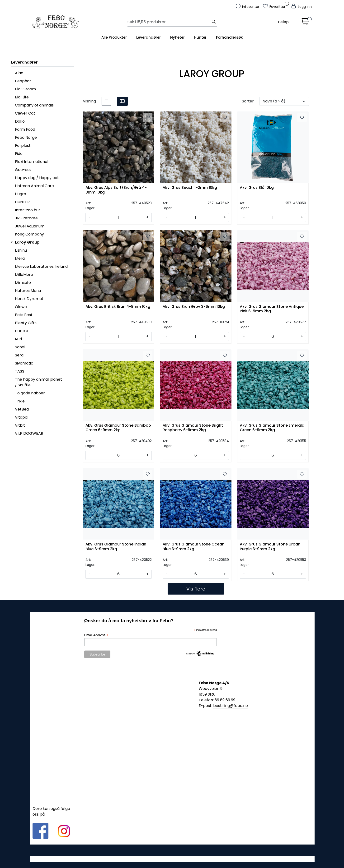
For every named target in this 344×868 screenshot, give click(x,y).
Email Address (96, 635)
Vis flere (196, 589)
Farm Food (25, 129)
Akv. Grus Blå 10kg (257, 188)
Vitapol (22, 417)
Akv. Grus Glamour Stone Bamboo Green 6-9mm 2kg (118, 428)
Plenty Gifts (26, 323)
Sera (19, 355)
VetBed (22, 409)
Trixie (20, 401)
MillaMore (24, 275)
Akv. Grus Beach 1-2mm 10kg (190, 188)
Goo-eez (23, 170)
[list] (106, 101)
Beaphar (23, 81)
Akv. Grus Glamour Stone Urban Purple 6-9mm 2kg (270, 547)
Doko (20, 121)
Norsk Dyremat (29, 299)
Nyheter (177, 37)
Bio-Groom (25, 89)
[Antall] (118, 217)
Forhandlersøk (229, 37)
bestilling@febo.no (231, 706)
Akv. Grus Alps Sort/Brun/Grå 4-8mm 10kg (116, 190)
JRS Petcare (26, 218)
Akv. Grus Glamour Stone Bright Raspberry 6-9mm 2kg (193, 428)
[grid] (122, 101)
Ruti (18, 339)
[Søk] (169, 22)
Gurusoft (172, 859)
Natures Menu (28, 291)
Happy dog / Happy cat (37, 178)
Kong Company (29, 234)
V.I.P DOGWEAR (29, 433)
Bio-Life (22, 97)
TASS (20, 371)
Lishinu (21, 250)
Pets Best (24, 315)
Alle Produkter (114, 37)
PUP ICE (22, 331)
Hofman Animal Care (34, 186)
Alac (19, 73)
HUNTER (22, 202)
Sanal (20, 347)
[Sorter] (284, 101)
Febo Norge (26, 137)
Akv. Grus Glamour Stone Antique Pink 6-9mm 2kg (272, 309)
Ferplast (23, 145)
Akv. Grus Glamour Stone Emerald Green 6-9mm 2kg (272, 428)
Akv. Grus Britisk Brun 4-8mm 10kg (118, 307)
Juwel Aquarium (30, 226)
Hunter (200, 37)
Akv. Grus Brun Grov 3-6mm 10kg (194, 307)
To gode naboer (30, 393)
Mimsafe (23, 283)
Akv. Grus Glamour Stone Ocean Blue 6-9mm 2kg (193, 547)
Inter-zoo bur (28, 210)
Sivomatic (24, 363)
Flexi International (32, 162)
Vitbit (20, 425)
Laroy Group (27, 242)
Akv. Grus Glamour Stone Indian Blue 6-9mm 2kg (116, 547)
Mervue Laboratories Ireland (41, 266)
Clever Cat (25, 113)
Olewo (21, 307)
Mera (20, 258)
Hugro (21, 194)
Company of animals (34, 105)
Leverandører (148, 37)
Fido (19, 154)
